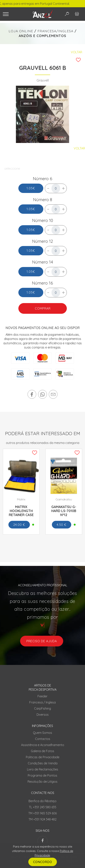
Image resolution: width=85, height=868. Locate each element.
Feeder (42, 696)
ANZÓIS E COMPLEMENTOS (42, 36)
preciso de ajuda (42, 641)
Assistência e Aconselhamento (43, 745)
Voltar (76, 52)
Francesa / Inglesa (42, 702)
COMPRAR (42, 308)
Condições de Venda (43, 763)
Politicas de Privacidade (43, 757)
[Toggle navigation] (14, 14)
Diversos (43, 715)
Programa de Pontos (42, 775)
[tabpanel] (43, 114)
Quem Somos (42, 733)
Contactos (43, 739)
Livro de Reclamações (43, 769)
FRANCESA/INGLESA (55, 31)
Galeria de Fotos (42, 751)
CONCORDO (43, 862)
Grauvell (43, 80)
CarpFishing (42, 708)
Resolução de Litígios (42, 782)
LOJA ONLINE (21, 31)
